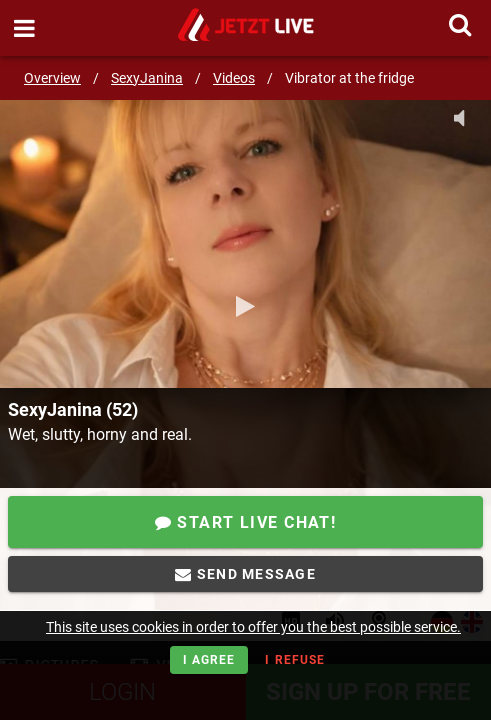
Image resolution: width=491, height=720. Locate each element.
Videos (234, 78)
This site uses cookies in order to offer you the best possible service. (253, 627)
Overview (52, 78)
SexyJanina (147, 78)
